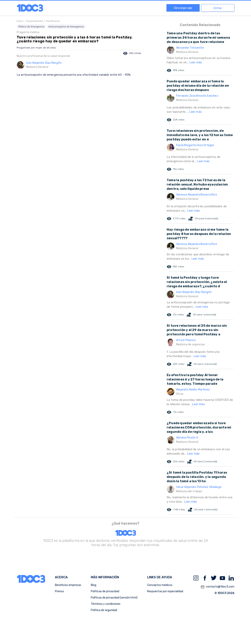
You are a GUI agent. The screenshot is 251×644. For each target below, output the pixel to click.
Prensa (59, 591)
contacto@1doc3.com (217, 587)
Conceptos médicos (160, 585)
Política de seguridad (104, 610)
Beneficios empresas (68, 585)
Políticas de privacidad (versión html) (114, 598)
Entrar (218, 8)
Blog (94, 585)
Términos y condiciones (106, 604)
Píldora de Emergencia (31, 27)
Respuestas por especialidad (165, 591)
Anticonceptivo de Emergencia (66, 27)
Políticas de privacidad (105, 591)
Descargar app (183, 8)
